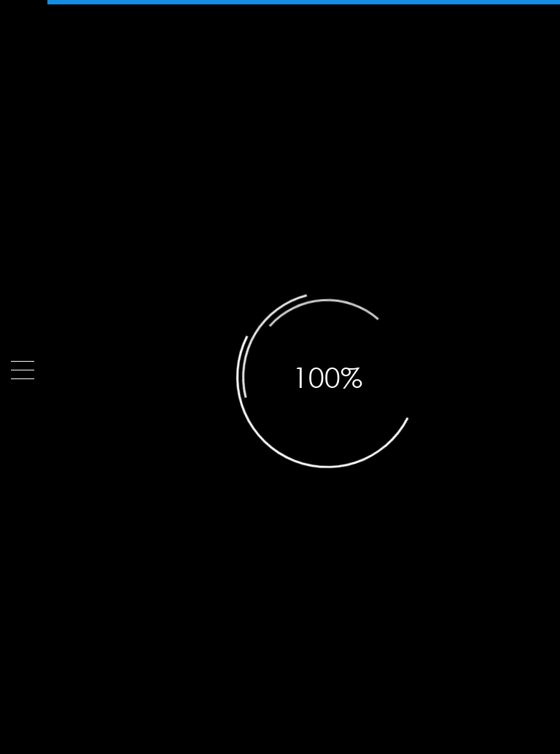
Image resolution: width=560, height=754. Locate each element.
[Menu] (23, 370)
